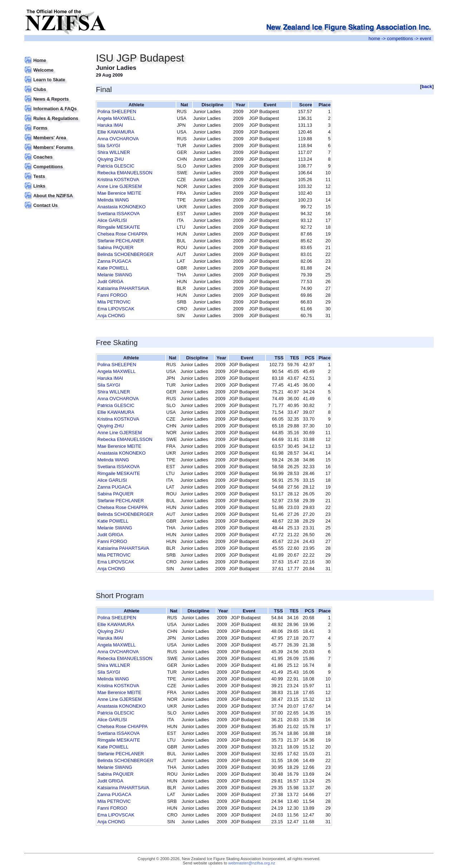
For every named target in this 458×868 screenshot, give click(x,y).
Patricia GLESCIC (116, 166)
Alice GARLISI (112, 220)
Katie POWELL (113, 268)
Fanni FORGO (112, 295)
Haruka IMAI (110, 125)
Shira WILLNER (114, 152)
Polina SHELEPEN (117, 111)
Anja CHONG (111, 316)
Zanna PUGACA (114, 261)
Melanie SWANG (115, 275)
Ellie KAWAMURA (116, 132)
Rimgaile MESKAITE (119, 227)
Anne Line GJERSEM (120, 186)
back (427, 86)
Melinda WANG (113, 200)
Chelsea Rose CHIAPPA (123, 234)
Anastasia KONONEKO (121, 207)
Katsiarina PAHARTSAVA (123, 288)
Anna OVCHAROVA (118, 139)
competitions (400, 38)
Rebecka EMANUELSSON (125, 173)
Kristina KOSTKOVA (118, 180)
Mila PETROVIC (114, 302)
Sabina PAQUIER (115, 248)
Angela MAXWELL (116, 118)
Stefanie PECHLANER (121, 241)
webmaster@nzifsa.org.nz (252, 863)
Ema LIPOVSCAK (116, 309)
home (374, 38)
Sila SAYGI (109, 146)
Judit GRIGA (110, 282)
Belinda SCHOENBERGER (125, 254)
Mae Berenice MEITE (119, 193)
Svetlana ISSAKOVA (118, 214)
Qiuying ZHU (111, 159)
